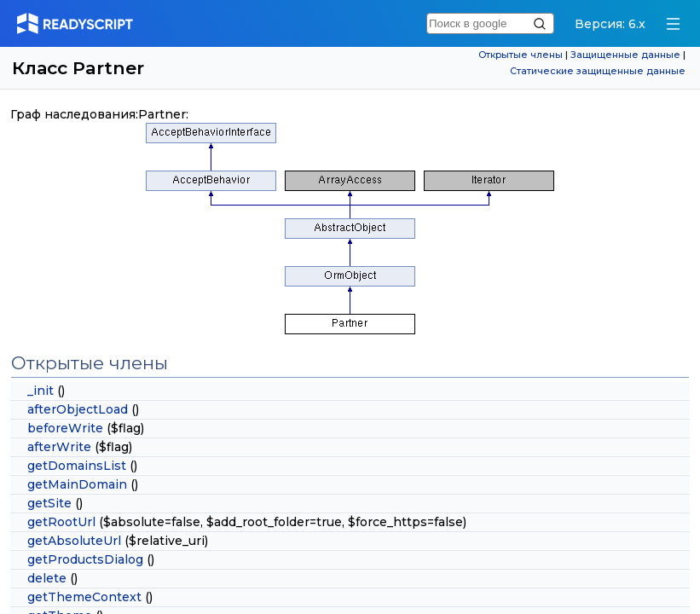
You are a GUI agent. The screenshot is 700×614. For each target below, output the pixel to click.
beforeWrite (65, 428)
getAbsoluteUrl (74, 541)
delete (47, 578)
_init (40, 391)
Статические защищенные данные (598, 71)
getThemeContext (84, 597)
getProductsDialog (85, 559)
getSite (49, 503)
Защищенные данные (625, 55)
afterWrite (59, 447)
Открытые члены (521, 55)
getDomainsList (77, 466)
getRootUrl (61, 522)
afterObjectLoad (78, 409)
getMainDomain (77, 484)
